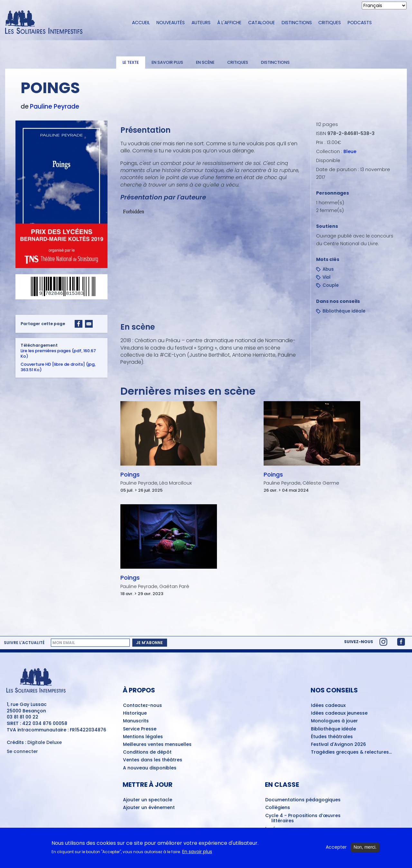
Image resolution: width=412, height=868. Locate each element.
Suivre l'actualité (24, 643)
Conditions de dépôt (147, 752)
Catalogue (262, 23)
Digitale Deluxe (45, 742)
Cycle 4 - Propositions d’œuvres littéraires (303, 819)
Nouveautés (171, 23)
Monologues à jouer (334, 721)
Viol (327, 277)
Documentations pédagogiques (303, 800)
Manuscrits (136, 721)
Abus (328, 269)
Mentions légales (143, 737)
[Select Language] (384, 5)
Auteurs (201, 23)
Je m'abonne (150, 643)
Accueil (141, 23)
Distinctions (297, 23)
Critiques (330, 23)
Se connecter (22, 752)
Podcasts (360, 23)
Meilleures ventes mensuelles (157, 745)
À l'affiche (229, 23)
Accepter (336, 848)
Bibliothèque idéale (344, 311)
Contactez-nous (142, 706)
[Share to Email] (89, 324)
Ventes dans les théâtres (153, 760)
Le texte (131, 62)
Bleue (350, 151)
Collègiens (278, 808)
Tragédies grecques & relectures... (351, 752)
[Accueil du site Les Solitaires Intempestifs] (63, 23)
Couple (331, 285)
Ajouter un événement (149, 808)
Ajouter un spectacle (148, 800)
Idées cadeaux (328, 706)
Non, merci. (365, 848)
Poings (130, 475)
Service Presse (140, 729)
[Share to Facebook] (79, 324)
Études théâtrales (332, 737)
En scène (205, 62)
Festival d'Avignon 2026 (338, 745)
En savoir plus (167, 62)
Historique (135, 713)
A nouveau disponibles (150, 768)
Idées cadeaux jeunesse (339, 713)
